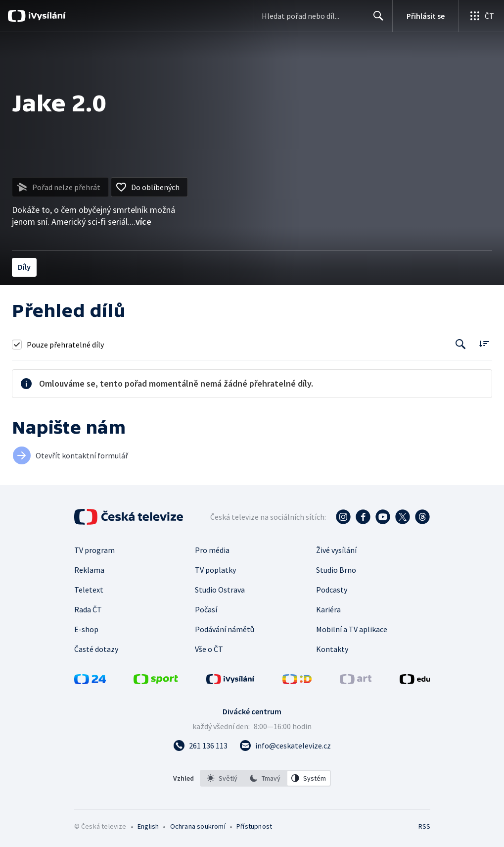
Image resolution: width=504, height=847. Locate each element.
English (148, 826)
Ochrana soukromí (198, 826)
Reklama (89, 570)
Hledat (376, 20)
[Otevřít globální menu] (481, 16)
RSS (424, 826)
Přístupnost (254, 826)
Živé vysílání (336, 550)
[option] (222, 778)
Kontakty (332, 649)
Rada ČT (88, 609)
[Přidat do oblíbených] (149, 187)
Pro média (212, 550)
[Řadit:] (484, 343)
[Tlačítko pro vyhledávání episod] (461, 344)
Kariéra (328, 609)
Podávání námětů (225, 629)
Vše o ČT (209, 649)
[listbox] (265, 778)
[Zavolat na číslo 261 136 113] (200, 746)
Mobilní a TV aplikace (352, 629)
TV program (94, 550)
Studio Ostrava (220, 590)
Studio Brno (336, 570)
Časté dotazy (96, 649)
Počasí (206, 609)
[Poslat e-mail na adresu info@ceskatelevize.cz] (285, 746)
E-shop (86, 629)
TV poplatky (215, 570)
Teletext (89, 590)
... (140, 222)
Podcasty (332, 590)
